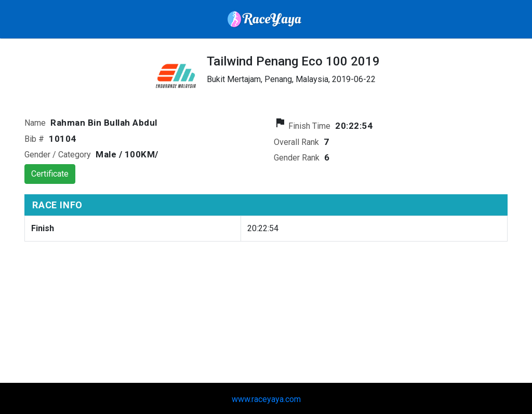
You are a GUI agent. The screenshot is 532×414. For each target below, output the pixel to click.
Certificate (50, 174)
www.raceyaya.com (266, 399)
